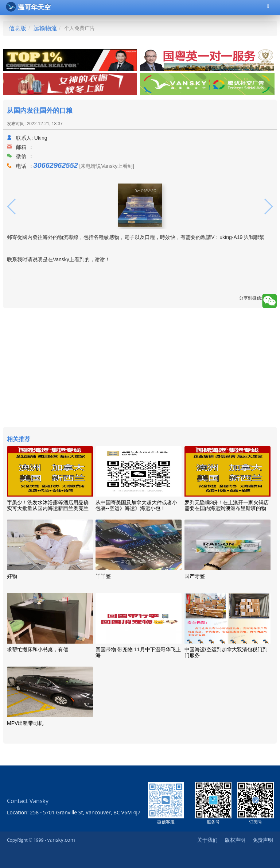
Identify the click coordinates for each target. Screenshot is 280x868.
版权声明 (235, 840)
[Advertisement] (140, 369)
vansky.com (61, 840)
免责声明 (263, 840)
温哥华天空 (28, 7)
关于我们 (207, 840)
